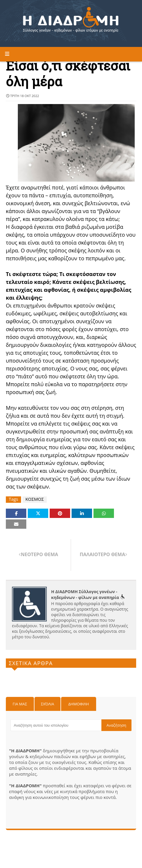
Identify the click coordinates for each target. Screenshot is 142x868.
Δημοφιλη (79, 704)
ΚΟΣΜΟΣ (35, 499)
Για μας (20, 704)
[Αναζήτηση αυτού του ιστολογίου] (56, 725)
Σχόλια (47, 704)
